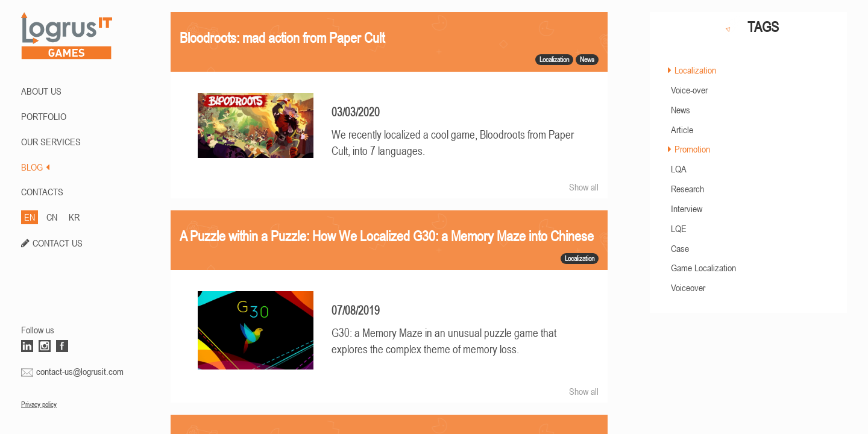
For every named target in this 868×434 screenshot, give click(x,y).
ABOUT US (41, 91)
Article (682, 130)
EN (30, 217)
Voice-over (689, 90)
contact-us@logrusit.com (80, 371)
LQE (679, 228)
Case (680, 248)
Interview (687, 209)
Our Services (51, 142)
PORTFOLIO (44, 116)
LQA (679, 169)
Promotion (692, 149)
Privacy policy (39, 404)
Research (687, 189)
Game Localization (703, 268)
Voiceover (688, 288)
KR (74, 217)
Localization (695, 70)
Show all (584, 187)
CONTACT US (58, 243)
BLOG (35, 167)
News (681, 110)
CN (52, 217)
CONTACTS (42, 192)
